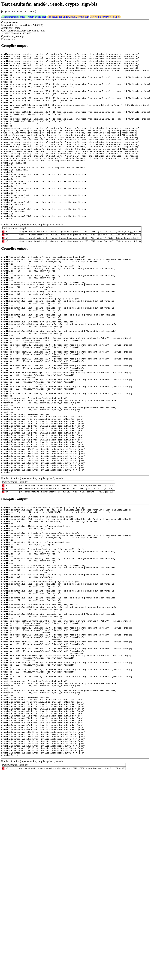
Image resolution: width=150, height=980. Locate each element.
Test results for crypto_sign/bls (105, 17)
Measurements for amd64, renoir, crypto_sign (24, 17)
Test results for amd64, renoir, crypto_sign (68, 17)
